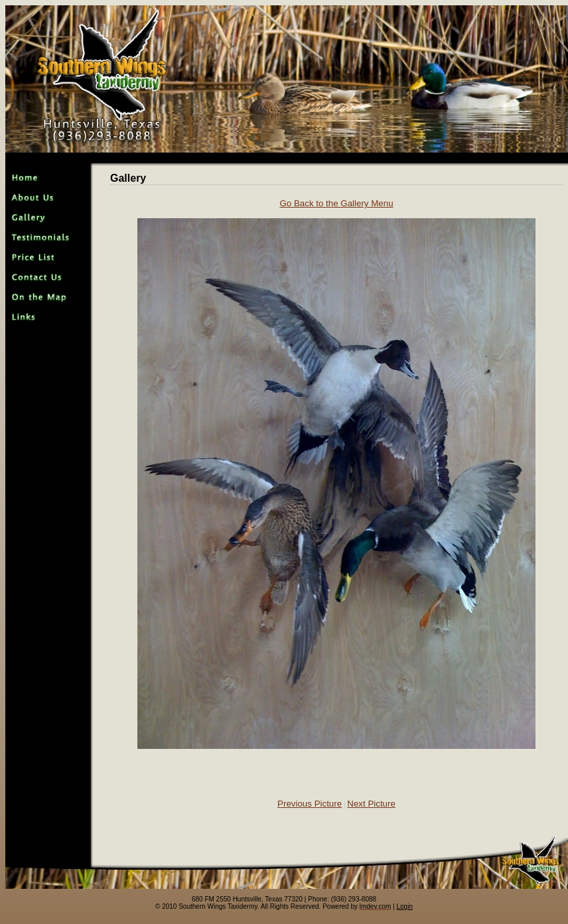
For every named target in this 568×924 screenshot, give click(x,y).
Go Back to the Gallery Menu (336, 203)
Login (405, 906)
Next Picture (371, 804)
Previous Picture (310, 804)
